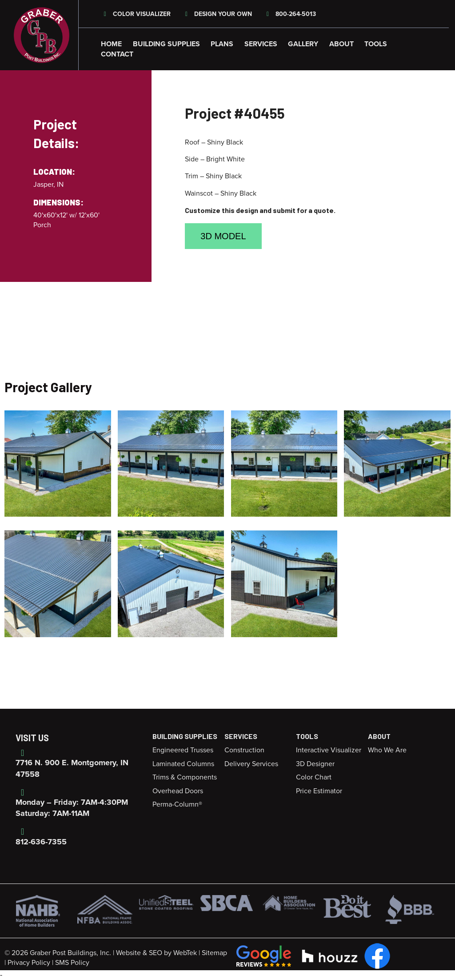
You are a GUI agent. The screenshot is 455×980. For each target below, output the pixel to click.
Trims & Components (185, 777)
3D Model (223, 236)
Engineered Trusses (183, 750)
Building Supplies (166, 44)
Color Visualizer (136, 14)
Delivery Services (251, 764)
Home (111, 44)
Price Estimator (319, 791)
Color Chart (314, 777)
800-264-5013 (290, 14)
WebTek (185, 953)
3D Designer (315, 764)
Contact (117, 54)
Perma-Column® (177, 804)
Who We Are (387, 750)
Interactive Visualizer (329, 750)
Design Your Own (218, 14)
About (341, 44)
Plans (222, 44)
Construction (244, 750)
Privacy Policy (29, 963)
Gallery (303, 44)
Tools (376, 44)
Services (261, 44)
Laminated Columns (183, 764)
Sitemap (214, 953)
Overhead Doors (178, 791)
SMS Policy (72, 963)
